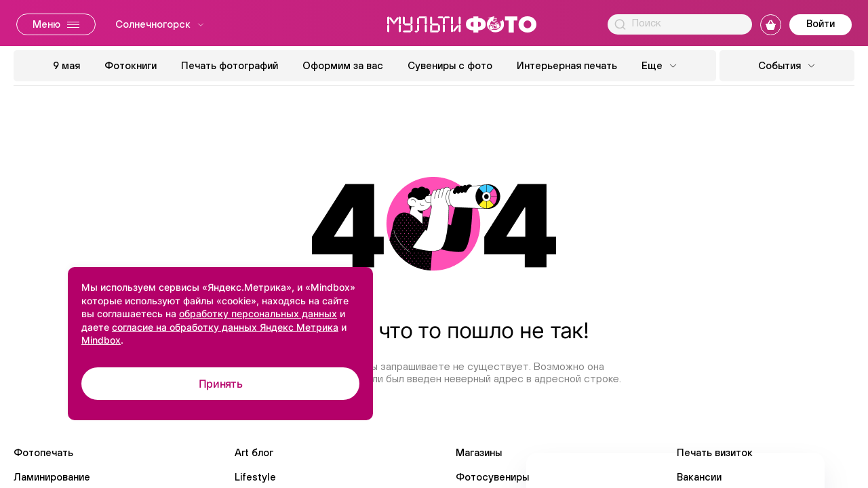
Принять (221, 384)
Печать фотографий (230, 65)
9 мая (66, 65)
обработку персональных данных (258, 313)
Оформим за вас (343, 65)
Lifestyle (255, 477)
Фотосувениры (492, 477)
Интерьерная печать (567, 65)
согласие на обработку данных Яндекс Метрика (225, 327)
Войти (821, 23)
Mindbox (101, 340)
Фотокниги (131, 65)
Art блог (254, 452)
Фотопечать (43, 452)
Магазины (479, 452)
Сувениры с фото (450, 65)
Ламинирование (52, 477)
